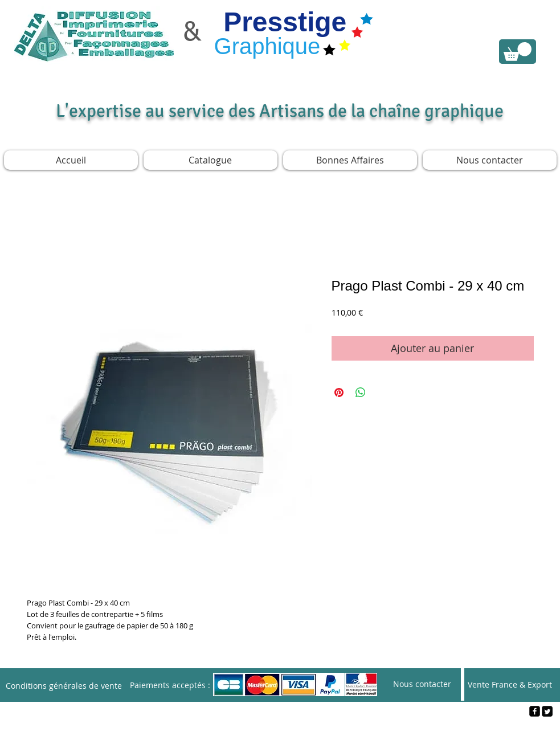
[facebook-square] (535, 711)
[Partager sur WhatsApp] (361, 393)
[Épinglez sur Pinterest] (339, 393)
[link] (518, 52)
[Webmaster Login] (281, 730)
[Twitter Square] (547, 711)
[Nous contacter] (422, 684)
